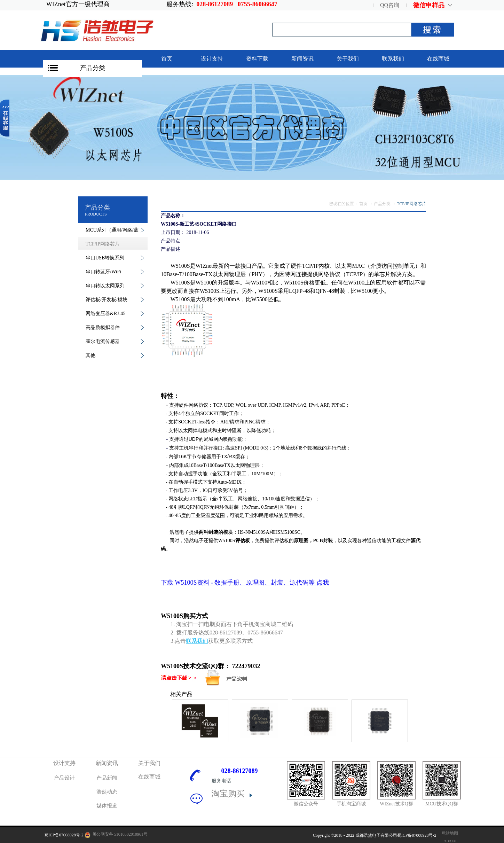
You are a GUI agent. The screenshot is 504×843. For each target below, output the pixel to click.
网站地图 (449, 833)
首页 (167, 59)
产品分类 (93, 68)
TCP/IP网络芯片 (411, 204)
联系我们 (197, 641)
